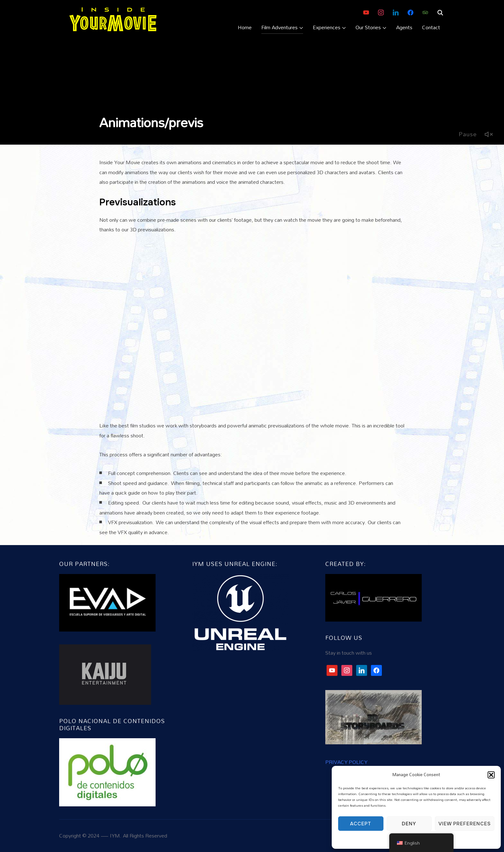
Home (245, 27)
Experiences (327, 27)
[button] (491, 775)
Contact (431, 27)
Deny (409, 824)
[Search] (440, 12)
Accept (361, 824)
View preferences (465, 824)
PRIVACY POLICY (346, 762)
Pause (468, 134)
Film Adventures (279, 27)
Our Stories (368, 27)
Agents (404, 27)
